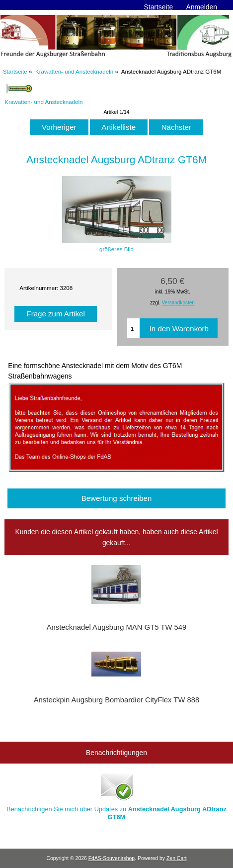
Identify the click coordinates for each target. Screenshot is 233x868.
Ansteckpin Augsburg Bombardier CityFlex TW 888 (117, 700)
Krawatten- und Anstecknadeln (74, 71)
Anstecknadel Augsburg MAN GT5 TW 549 (117, 627)
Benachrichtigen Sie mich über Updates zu (116, 796)
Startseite (159, 7)
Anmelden (201, 7)
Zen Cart (177, 858)
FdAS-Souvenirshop (112, 858)
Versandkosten (178, 303)
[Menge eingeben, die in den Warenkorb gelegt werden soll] (133, 328)
